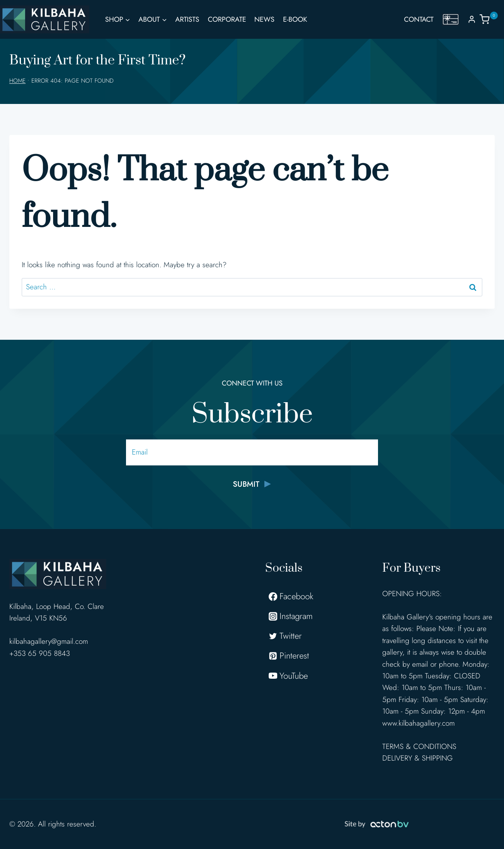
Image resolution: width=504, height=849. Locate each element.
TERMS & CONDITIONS (419, 746)
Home (17, 81)
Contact (419, 19)
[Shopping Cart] (492, 19)
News (264, 19)
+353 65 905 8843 (40, 653)
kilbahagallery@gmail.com (49, 641)
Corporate (227, 19)
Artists (187, 19)
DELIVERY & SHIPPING (418, 758)
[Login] (472, 19)
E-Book (295, 19)
